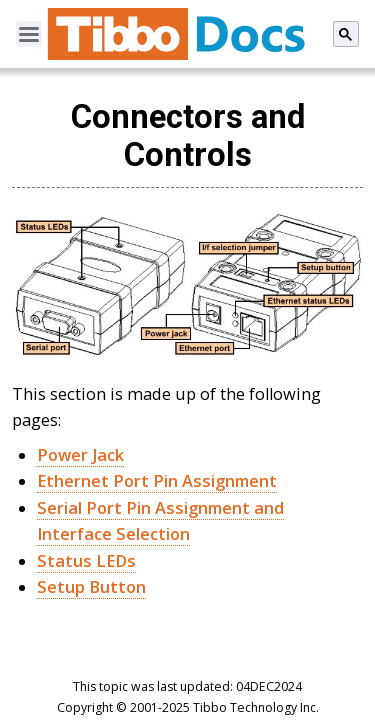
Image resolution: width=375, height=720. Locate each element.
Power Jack (80, 455)
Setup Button (91, 587)
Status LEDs (86, 561)
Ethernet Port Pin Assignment (157, 481)
